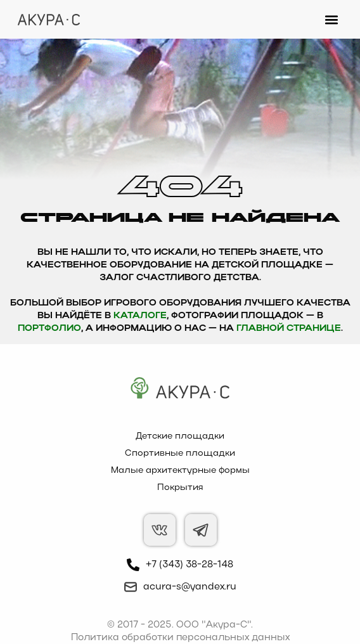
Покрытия (180, 488)
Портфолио (49, 329)
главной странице (289, 329)
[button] (332, 19)
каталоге (140, 316)
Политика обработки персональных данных (180, 638)
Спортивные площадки (180, 454)
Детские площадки (180, 436)
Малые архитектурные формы (180, 471)
